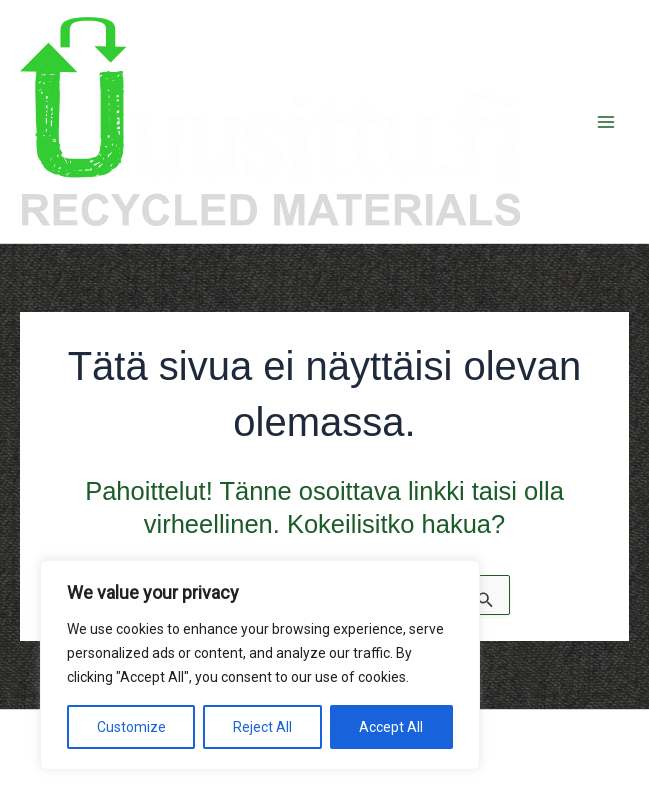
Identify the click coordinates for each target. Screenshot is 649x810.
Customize (131, 727)
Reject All (262, 727)
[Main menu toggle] (607, 122)
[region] (260, 665)
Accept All (391, 727)
